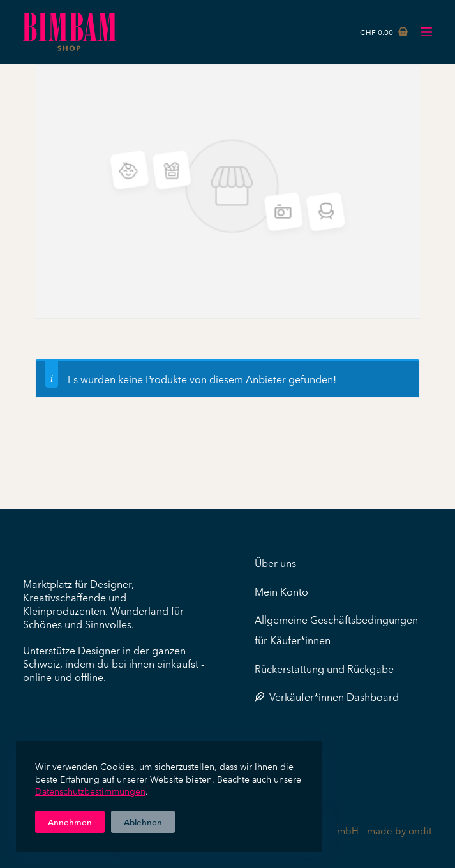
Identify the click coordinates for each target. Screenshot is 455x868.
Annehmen (70, 821)
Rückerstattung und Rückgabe (324, 668)
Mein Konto (281, 591)
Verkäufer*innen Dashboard (327, 696)
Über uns (275, 563)
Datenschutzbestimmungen (90, 791)
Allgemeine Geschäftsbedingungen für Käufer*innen (336, 629)
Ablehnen (143, 821)
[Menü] (426, 32)
